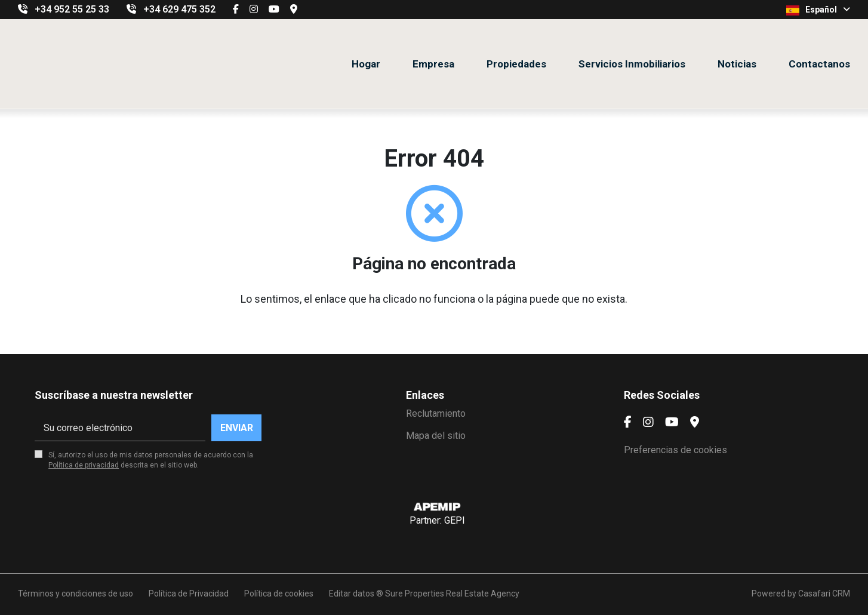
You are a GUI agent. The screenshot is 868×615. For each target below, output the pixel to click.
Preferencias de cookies (675, 450)
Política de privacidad (84, 465)
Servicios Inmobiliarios (632, 64)
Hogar (366, 64)
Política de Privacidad (189, 594)
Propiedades (516, 64)
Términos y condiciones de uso (76, 594)
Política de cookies (279, 594)
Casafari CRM (824, 594)
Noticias (737, 64)
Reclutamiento (436, 413)
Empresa (433, 64)
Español (818, 10)
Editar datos (352, 594)
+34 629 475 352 (179, 9)
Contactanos (819, 64)
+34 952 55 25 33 (72, 9)
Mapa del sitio (436, 436)
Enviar (237, 428)
